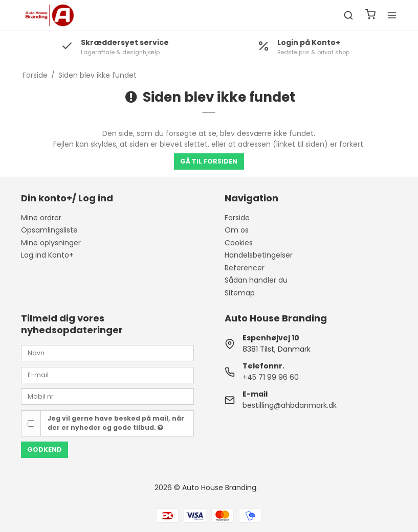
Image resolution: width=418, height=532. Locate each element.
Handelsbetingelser (259, 255)
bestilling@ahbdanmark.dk (290, 405)
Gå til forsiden (209, 161)
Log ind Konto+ (47, 255)
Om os (237, 230)
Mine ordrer (41, 218)
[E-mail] (107, 375)
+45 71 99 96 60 (271, 377)
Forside (237, 218)
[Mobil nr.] (107, 396)
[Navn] (107, 353)
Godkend (45, 449)
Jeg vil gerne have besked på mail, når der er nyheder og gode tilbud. (116, 423)
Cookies (239, 243)
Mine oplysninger (51, 243)
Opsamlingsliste (49, 230)
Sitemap (240, 293)
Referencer (245, 268)
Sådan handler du (256, 280)
